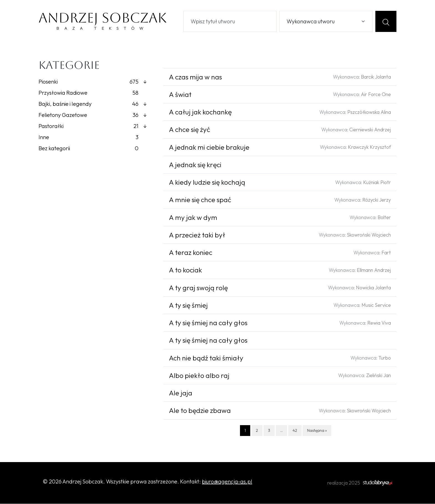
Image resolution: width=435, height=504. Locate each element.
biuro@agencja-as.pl (227, 482)
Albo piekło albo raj (199, 376)
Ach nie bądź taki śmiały (206, 358)
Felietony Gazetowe (93, 115)
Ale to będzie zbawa (200, 411)
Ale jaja (181, 393)
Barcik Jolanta (376, 77)
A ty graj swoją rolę (198, 288)
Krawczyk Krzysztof (369, 147)
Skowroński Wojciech (369, 235)
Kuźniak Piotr (377, 183)
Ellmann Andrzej (374, 270)
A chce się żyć (189, 130)
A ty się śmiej (188, 305)
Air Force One (376, 95)
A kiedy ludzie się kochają (207, 182)
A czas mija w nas (195, 77)
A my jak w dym (193, 218)
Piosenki (93, 82)
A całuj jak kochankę (200, 112)
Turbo (385, 358)
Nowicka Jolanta (373, 288)
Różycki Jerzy (377, 200)
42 (295, 431)
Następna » (317, 431)
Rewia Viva (379, 323)
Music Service (376, 305)
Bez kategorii (88, 149)
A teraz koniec (191, 253)
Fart (386, 253)
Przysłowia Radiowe (88, 93)
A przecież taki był (197, 235)
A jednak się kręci (195, 165)
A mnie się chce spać (200, 200)
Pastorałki (93, 126)
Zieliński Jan (379, 376)
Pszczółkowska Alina (369, 112)
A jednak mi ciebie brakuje (209, 147)
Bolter (384, 218)
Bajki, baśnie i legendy (93, 104)
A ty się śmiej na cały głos (208, 323)
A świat (180, 95)
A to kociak (185, 270)
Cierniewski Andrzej (370, 130)
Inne (88, 137)
